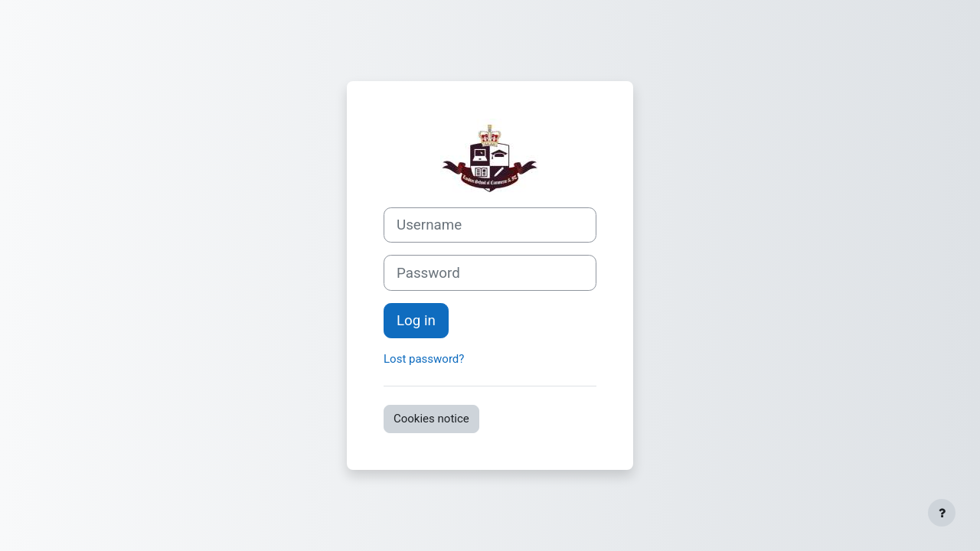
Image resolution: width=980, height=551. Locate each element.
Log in (416, 321)
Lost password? (424, 359)
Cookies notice (431, 419)
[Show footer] (942, 513)
